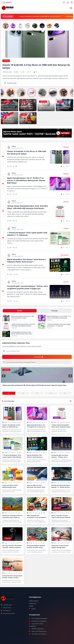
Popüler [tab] (20, 311)
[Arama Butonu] (72, 2)
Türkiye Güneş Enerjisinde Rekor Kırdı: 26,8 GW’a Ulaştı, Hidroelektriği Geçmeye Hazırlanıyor (27, 207)
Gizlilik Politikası (34, 601)
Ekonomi (66, 202)
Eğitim (60, 102)
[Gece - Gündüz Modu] (64, 3)
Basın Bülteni (65, 255)
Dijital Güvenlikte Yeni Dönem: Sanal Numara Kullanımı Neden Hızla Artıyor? (26, 261)
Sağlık (24, 102)
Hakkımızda (33, 603)
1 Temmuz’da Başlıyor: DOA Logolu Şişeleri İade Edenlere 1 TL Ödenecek (27, 234)
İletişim (31, 606)
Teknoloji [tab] (54, 311)
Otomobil (6, 102)
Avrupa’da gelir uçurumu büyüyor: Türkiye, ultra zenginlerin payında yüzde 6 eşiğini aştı (28, 287)
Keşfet (32, 609)
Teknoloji (6, 61)
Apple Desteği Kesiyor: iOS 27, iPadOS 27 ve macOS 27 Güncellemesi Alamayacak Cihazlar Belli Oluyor (26, 180)
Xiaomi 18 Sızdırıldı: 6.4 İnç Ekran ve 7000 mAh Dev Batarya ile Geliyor (40, 16)
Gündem (6, 115)
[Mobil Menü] (71, 8)
